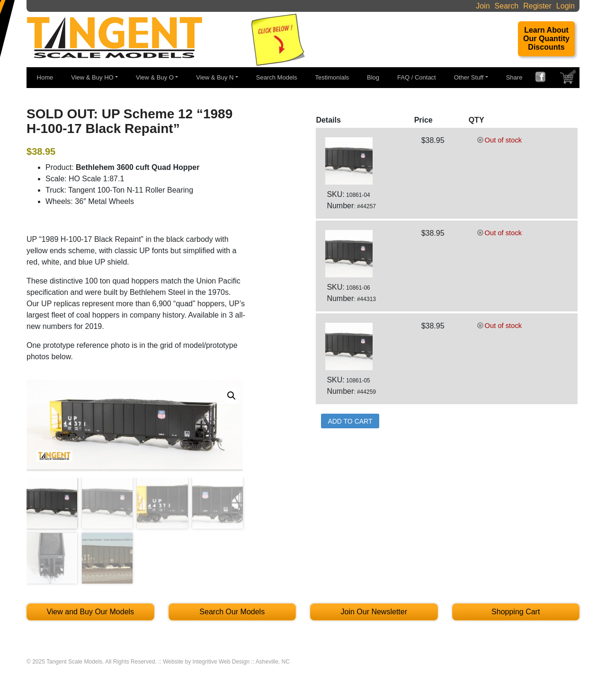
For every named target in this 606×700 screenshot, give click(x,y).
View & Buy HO (92, 77)
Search (507, 6)
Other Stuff (469, 77)
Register (537, 6)
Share (514, 77)
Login (566, 6)
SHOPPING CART (569, 79)
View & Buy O (155, 77)
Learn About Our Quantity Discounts (546, 39)
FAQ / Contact (417, 77)
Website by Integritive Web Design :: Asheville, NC (226, 662)
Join (483, 6)
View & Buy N (215, 77)
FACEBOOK (544, 78)
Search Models (277, 77)
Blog (373, 77)
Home (45, 77)
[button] (232, 396)
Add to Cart (350, 421)
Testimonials (332, 77)
